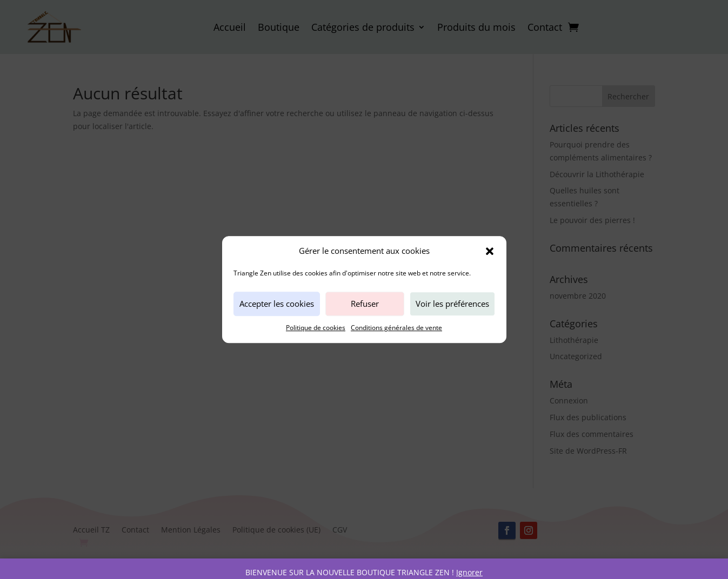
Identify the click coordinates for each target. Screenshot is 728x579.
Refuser (365, 304)
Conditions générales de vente (396, 328)
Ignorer (469, 572)
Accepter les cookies (277, 304)
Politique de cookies (316, 328)
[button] (490, 251)
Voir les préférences (452, 304)
